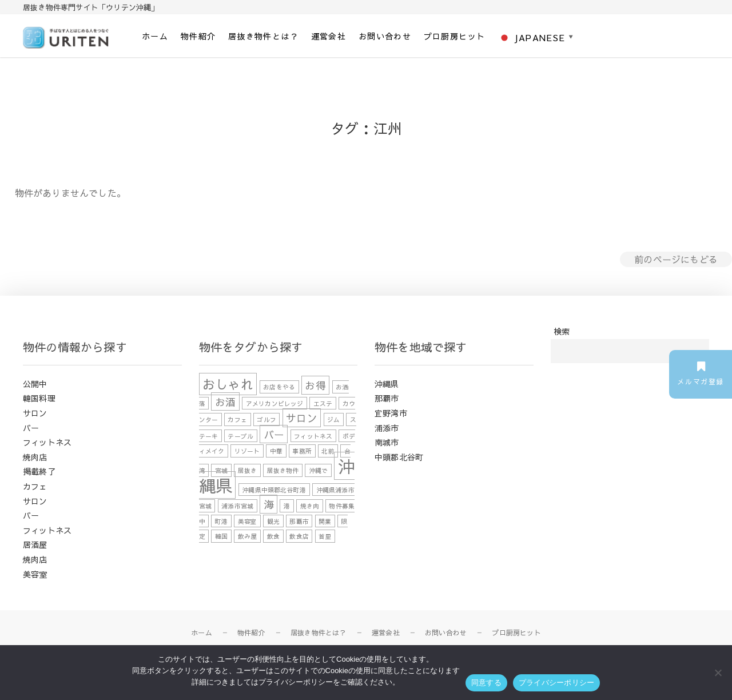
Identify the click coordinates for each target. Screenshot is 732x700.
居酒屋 (35, 544)
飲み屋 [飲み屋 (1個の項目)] (248, 536)
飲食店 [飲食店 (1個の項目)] (299, 536)
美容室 (35, 574)
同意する (486, 683)
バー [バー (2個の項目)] (274, 434)
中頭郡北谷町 (399, 457)
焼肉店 (35, 457)
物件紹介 (198, 36)
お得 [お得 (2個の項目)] (315, 385)
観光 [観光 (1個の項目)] (273, 521)
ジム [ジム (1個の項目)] (333, 419)
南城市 (387, 442)
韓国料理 (39, 398)
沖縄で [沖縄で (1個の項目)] (319, 470)
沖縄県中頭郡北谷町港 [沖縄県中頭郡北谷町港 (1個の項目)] (274, 489)
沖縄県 (387, 384)
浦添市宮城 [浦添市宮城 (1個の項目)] (237, 506)
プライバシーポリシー (557, 683)
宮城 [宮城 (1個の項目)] (221, 470)
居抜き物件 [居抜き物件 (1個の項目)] (283, 470)
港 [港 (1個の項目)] (287, 506)
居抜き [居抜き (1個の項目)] (248, 470)
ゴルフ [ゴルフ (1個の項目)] (266, 419)
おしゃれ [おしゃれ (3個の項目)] (228, 384)
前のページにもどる (676, 259)
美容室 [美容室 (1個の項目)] (248, 521)
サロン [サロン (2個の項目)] (302, 418)
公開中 (35, 384)
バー (31, 428)
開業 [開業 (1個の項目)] (325, 521)
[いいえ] (718, 673)
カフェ (35, 486)
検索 (562, 331)
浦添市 (387, 428)
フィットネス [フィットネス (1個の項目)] (313, 436)
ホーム (155, 36)
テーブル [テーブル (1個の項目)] (240, 436)
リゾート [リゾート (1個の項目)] (247, 451)
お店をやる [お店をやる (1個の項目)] (279, 387)
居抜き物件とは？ (263, 36)
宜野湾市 (391, 413)
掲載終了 (39, 471)
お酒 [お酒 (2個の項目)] (225, 401)
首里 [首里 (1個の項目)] (325, 536)
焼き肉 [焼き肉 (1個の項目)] (310, 506)
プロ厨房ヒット (455, 36)
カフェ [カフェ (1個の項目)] (237, 419)
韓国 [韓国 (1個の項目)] (221, 536)
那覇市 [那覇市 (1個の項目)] (299, 521)
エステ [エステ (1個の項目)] (323, 403)
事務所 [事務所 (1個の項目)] (302, 451)
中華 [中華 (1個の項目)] (276, 451)
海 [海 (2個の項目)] (269, 504)
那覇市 (387, 398)
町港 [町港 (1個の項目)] (221, 521)
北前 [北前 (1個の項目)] (328, 451)
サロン (35, 413)
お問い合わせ (385, 36)
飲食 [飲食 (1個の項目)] (273, 536)
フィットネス (47, 442)
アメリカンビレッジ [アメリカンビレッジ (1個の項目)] (275, 403)
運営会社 (329, 36)
